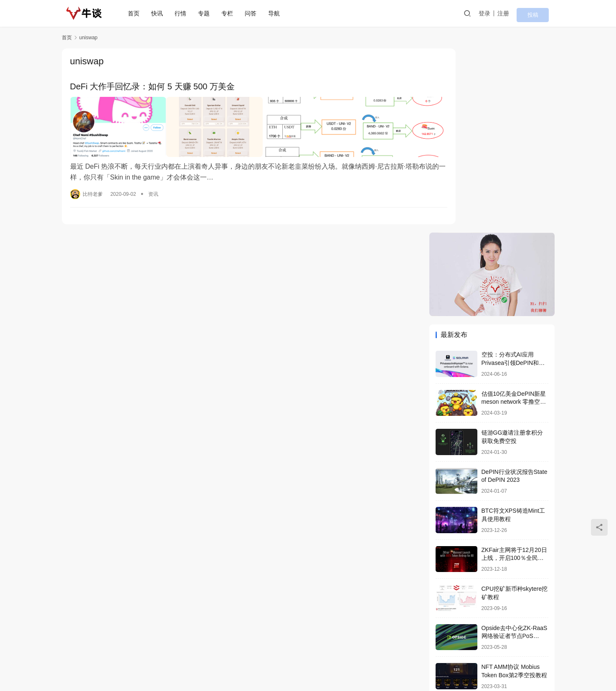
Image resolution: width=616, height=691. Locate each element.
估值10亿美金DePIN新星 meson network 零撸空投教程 (514, 218)
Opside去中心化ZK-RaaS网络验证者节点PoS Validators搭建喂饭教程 (515, 452)
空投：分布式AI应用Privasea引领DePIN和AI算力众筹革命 (513, 178)
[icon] (521, 658)
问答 (255, 13)
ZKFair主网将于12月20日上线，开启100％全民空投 (514, 374)
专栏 (232, 13)
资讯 (153, 186)
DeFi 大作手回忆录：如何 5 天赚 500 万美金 (153, 87)
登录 (500, 13)
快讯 (162, 13)
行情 (185, 13)
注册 (519, 13)
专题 (208, 13)
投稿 (543, 14)
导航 (279, 13)
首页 (138, 13)
